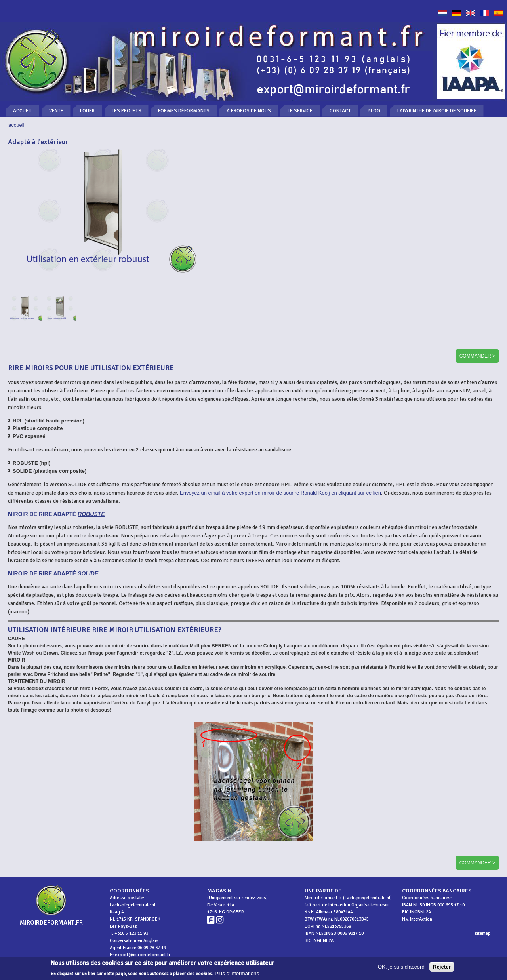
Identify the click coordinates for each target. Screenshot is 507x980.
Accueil (23, 111)
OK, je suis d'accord (401, 968)
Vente (56, 111)
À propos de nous (249, 111)
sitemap (483, 933)
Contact (340, 111)
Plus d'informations (237, 975)
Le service (300, 111)
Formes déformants (184, 111)
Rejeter (442, 968)
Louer (87, 111)
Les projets (127, 111)
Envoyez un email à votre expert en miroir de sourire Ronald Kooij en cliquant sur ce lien (280, 493)
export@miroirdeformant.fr (143, 955)
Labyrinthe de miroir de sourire (437, 111)
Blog (374, 111)
